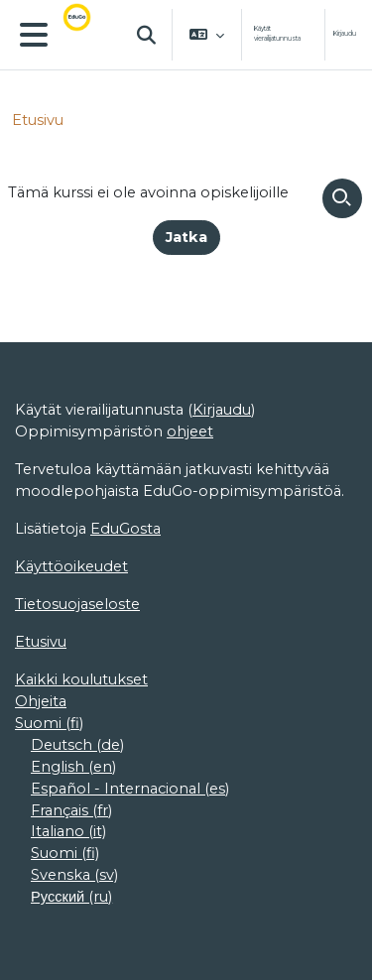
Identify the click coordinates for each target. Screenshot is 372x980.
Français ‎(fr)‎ (71, 810)
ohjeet (190, 431)
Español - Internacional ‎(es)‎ (130, 789)
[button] (147, 35)
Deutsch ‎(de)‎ (77, 745)
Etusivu (38, 120)
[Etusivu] (89, 35)
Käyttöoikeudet (71, 566)
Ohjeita (41, 701)
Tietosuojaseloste (77, 604)
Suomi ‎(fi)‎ (49, 723)
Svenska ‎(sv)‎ (74, 875)
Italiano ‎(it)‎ (68, 831)
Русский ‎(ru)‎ (71, 897)
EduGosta (125, 529)
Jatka (186, 237)
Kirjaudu (345, 34)
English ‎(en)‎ (73, 767)
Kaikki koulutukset (81, 679)
